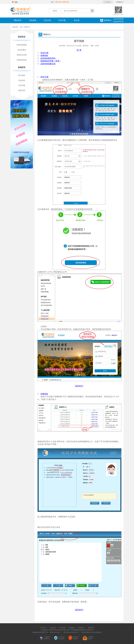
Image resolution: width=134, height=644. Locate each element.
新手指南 (22, 75)
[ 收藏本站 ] (120, 2)
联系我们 (81, 628)
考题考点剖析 (22, 55)
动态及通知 (22, 50)
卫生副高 (33, 20)
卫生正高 (47, 20)
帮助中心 (27, 27)
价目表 (77, 20)
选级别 (55, 11)
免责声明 (91, 628)
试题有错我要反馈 (48, 64)
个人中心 (108, 2)
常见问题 (22, 85)
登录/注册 (44, 53)
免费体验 (44, 56)
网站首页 (18, 20)
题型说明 (22, 90)
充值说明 (22, 80)
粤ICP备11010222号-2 (71, 632)
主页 (21, 27)
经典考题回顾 (22, 45)
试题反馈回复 (22, 60)
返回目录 (79, 386)
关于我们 (43, 628)
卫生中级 (62, 20)
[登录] (59, 2)
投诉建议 (72, 628)
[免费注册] (65, 2)
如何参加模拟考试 (48, 58)
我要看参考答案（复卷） (51, 61)
